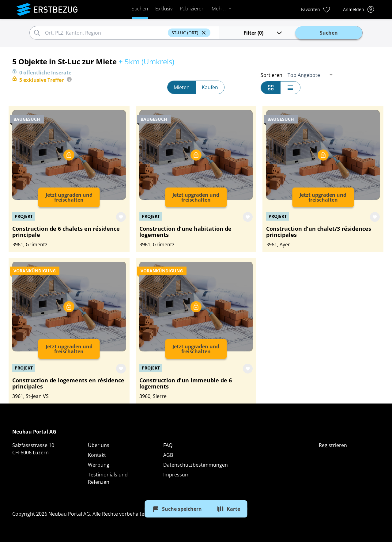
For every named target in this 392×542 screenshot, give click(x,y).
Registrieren (333, 445)
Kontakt (97, 455)
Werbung (99, 465)
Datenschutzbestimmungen (196, 465)
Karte (228, 509)
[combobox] (106, 33)
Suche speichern (177, 509)
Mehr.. (222, 9)
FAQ (168, 445)
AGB (168, 455)
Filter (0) (263, 33)
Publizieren (192, 9)
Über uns (99, 445)
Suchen (140, 9)
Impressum (176, 475)
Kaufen (210, 87)
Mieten (182, 87)
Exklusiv (164, 9)
